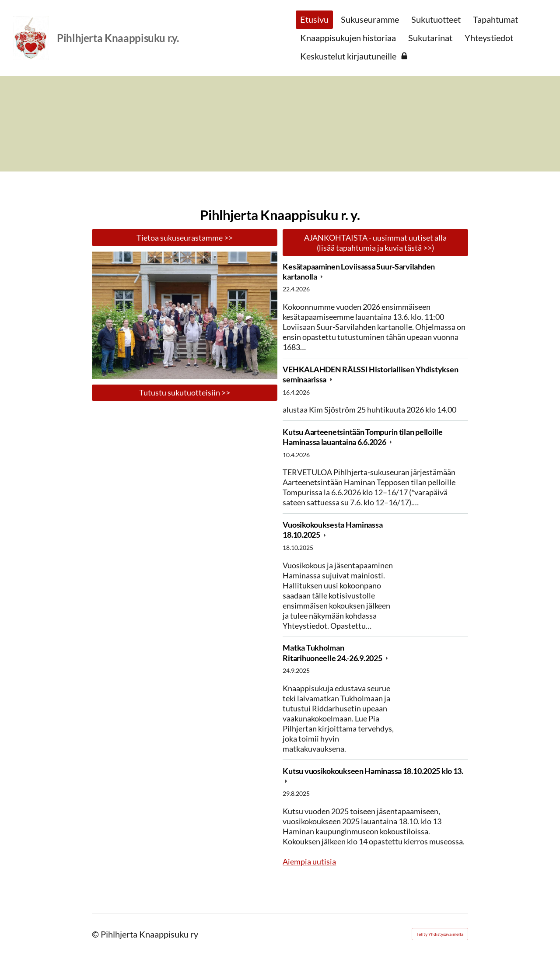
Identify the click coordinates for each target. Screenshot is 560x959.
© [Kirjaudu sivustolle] (96, 934)
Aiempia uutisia (309, 861)
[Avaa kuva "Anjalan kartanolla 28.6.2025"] (185, 315)
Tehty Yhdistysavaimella (440, 934)
